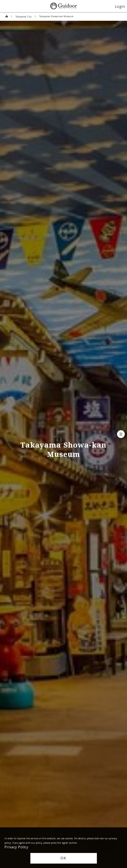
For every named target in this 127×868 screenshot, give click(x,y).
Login (120, 6)
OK (63, 858)
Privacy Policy (16, 847)
